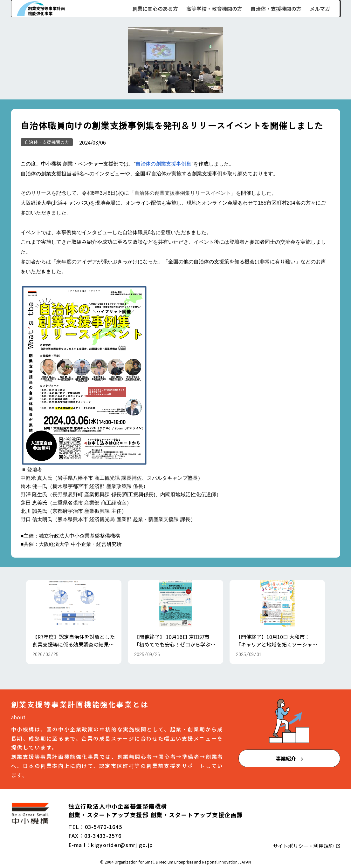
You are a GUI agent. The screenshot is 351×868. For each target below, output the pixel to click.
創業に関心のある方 (155, 9)
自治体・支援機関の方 (276, 9)
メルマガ (320, 9)
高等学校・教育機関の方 (214, 9)
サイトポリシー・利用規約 (304, 846)
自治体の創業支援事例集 (163, 164)
